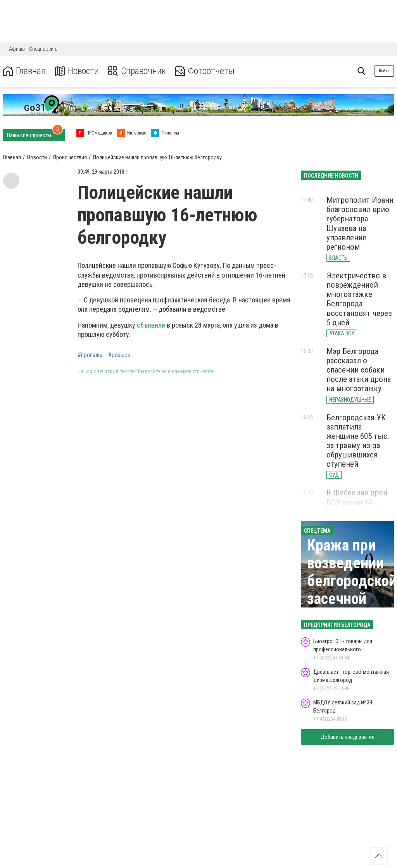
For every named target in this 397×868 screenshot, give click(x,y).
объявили (151, 325)
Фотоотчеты (205, 71)
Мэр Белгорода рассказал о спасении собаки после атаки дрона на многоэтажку (359, 370)
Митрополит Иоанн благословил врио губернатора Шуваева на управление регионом (360, 223)
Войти (384, 71)
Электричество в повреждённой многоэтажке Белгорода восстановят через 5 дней (359, 299)
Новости (77, 71)
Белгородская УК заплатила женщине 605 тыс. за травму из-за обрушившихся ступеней (358, 441)
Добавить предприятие (348, 737)
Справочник (137, 71)
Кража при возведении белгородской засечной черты (352, 581)
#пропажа (90, 355)
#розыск (119, 355)
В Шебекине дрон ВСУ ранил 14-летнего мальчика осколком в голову (360, 507)
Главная (24, 71)
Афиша (17, 49)
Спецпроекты (44, 49)
